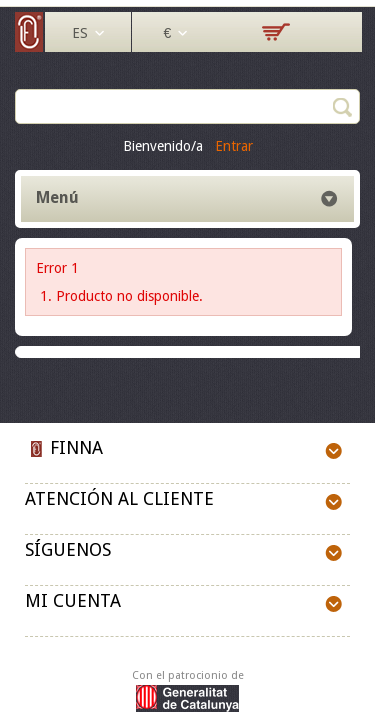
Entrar (234, 146)
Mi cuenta (73, 600)
